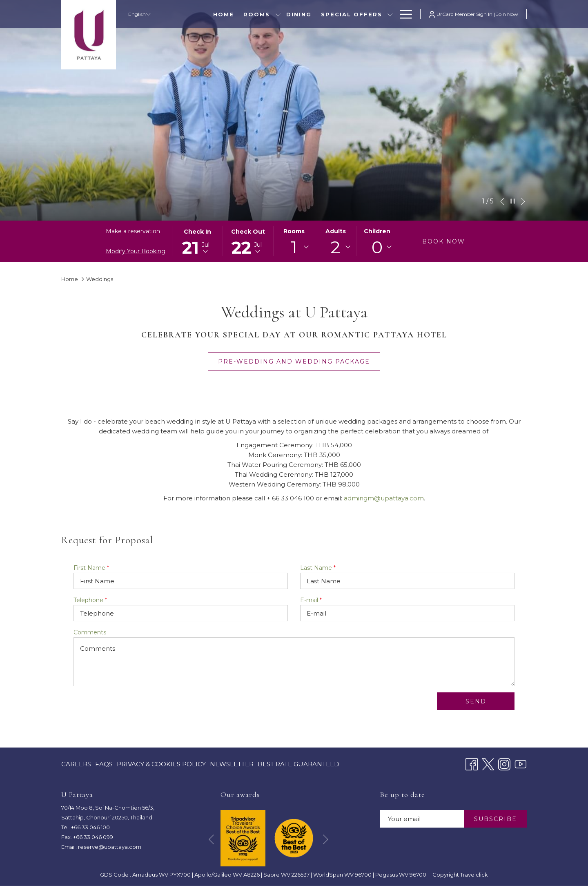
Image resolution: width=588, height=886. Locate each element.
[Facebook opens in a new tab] (472, 763)
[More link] (403, 14)
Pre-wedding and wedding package (299, 361)
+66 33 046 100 (90, 827)
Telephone (90, 600)
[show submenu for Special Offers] (390, 14)
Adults (336, 231)
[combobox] (294, 247)
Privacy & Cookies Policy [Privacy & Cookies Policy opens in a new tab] (161, 766)
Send (476, 701)
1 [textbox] (294, 247)
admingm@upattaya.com (384, 498)
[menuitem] (224, 14)
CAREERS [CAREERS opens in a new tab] (76, 766)
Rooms (294, 231)
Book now (444, 241)
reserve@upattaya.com (110, 847)
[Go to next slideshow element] (523, 201)
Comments (90, 632)
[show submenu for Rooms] (278, 14)
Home (70, 279)
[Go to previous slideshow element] (502, 201)
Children (377, 231)
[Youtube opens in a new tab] (521, 763)
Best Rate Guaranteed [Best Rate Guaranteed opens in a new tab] (298, 766)
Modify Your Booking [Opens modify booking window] (136, 251)
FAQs (104, 764)
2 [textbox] (335, 247)
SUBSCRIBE (496, 819)
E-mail (311, 600)
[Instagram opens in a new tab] (504, 763)
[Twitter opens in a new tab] (488, 763)
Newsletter (232, 764)
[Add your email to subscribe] (422, 819)
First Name (91, 568)
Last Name (318, 568)
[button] (198, 241)
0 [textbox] (377, 247)
